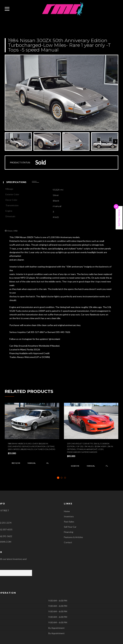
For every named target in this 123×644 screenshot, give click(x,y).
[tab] (58, 478)
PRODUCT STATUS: (20, 162)
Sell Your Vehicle (119, 218)
